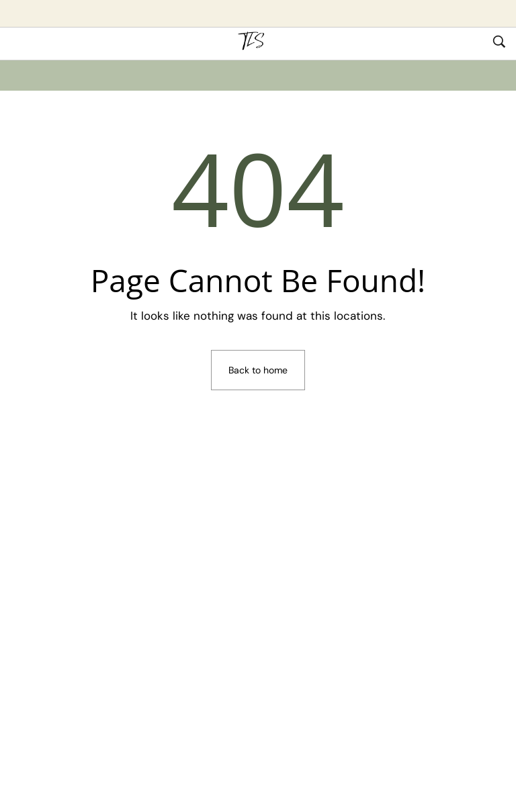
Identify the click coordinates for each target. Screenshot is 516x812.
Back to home (258, 370)
